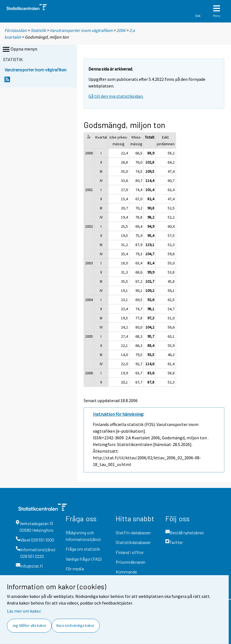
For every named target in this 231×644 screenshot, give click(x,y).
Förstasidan (16, 30)
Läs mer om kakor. (24, 611)
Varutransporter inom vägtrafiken (81, 30)
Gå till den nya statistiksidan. (116, 96)
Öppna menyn (19, 49)
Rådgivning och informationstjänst (83, 536)
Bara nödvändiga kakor (75, 625)
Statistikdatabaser (133, 542)
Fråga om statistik (83, 549)
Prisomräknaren (131, 562)
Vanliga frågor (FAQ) (84, 559)
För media (75, 569)
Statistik (38, 30)
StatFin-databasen (133, 533)
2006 (121, 30)
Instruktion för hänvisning (118, 414)
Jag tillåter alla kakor (29, 625)
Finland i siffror (130, 552)
